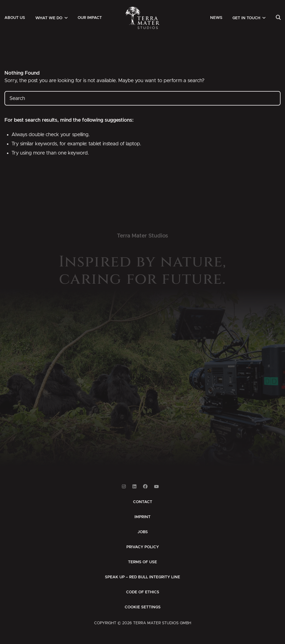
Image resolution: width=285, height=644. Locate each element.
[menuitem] (15, 18)
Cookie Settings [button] (143, 607)
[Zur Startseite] (143, 18)
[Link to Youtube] (156, 487)
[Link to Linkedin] (134, 487)
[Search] (278, 18)
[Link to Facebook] (145, 487)
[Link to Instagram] (124, 487)
